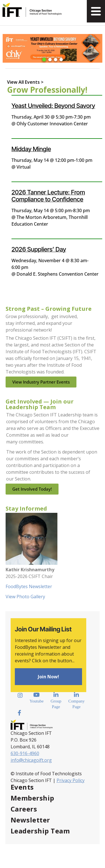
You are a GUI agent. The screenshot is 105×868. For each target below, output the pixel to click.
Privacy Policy (71, 780)
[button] (44, 60)
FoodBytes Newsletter (29, 586)
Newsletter (30, 820)
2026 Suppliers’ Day (39, 249)
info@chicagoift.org (31, 760)
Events (22, 787)
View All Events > (25, 82)
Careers (24, 809)
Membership (32, 798)
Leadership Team (40, 831)
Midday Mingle (31, 149)
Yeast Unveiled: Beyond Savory (53, 106)
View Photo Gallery (25, 597)
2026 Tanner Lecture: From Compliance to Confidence (48, 196)
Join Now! (48, 677)
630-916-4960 (25, 753)
